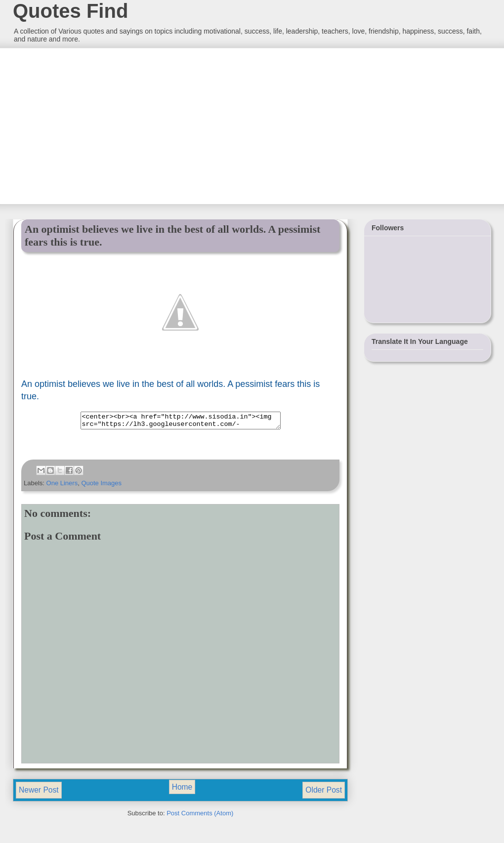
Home (182, 790)
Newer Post (39, 793)
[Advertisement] (86, 125)
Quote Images (101, 486)
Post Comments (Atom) (200, 816)
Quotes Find (70, 11)
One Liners (62, 486)
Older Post (324, 793)
